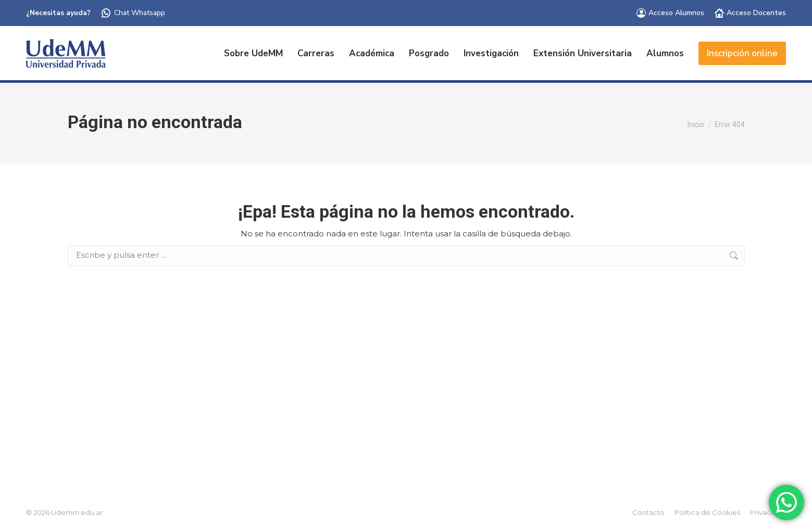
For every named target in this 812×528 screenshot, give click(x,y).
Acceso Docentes (750, 13)
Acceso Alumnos (670, 13)
